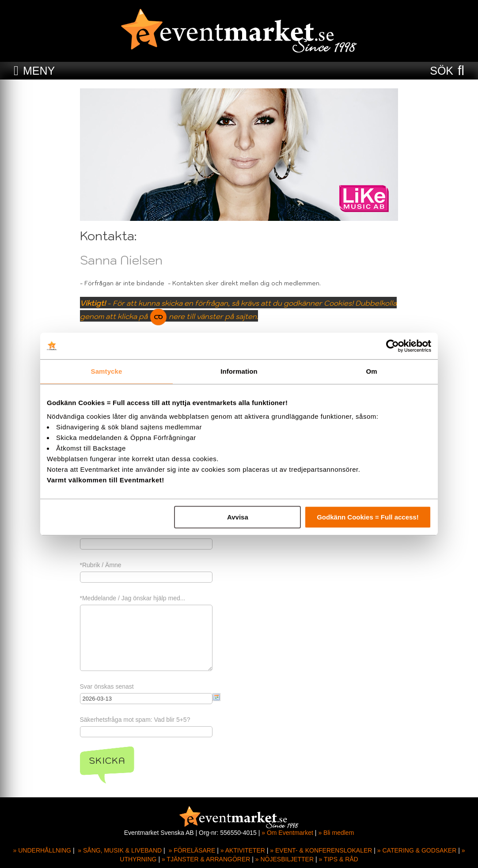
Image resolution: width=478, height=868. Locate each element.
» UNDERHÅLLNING (42, 850)
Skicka (107, 761)
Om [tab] (371, 371)
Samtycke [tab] (107, 371)
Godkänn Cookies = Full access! (368, 517)
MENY (39, 71)
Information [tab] (239, 371)
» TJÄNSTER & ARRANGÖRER (206, 859)
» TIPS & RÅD (339, 859)
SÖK (442, 71)
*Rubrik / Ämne (101, 565)
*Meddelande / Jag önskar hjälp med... (133, 598)
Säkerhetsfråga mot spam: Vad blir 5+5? (135, 720)
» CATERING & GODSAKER (417, 850)
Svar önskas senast (107, 686)
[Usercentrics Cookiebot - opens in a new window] (393, 346)
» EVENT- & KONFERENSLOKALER (321, 850)
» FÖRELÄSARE (192, 850)
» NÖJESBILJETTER (285, 859)
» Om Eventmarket (287, 833)
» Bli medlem (336, 833)
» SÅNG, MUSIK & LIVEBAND (120, 850)
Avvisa (238, 517)
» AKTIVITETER (243, 850)
